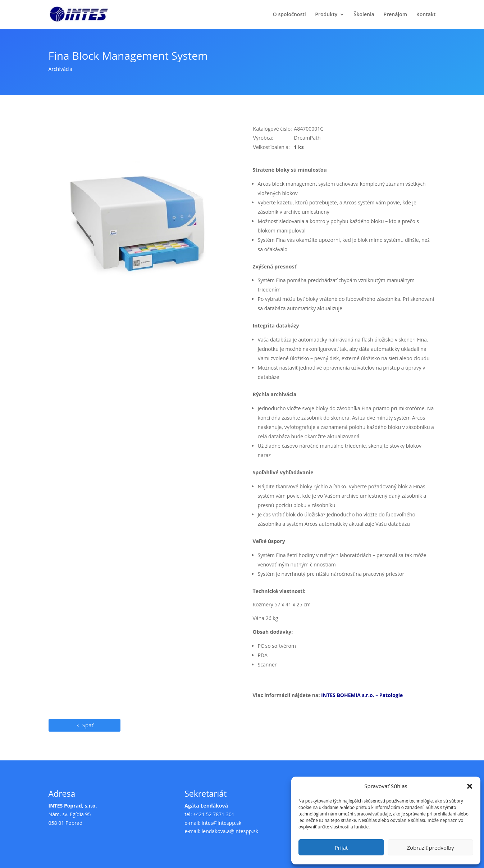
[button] (470, 786)
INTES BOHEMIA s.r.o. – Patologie (362, 695)
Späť (88, 725)
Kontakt (426, 15)
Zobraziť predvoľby (430, 847)
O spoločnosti (289, 15)
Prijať (341, 847)
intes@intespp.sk (222, 823)
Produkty (326, 15)
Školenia (364, 15)
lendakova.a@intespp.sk (230, 831)
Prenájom (396, 15)
